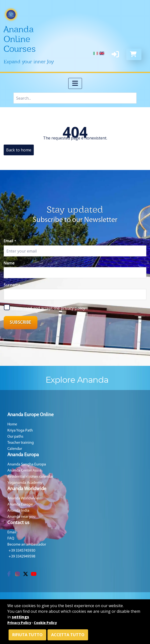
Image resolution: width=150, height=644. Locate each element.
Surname (12, 285)
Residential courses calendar (30, 477)
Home (12, 424)
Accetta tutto (68, 635)
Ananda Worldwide (23, 498)
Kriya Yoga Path (20, 431)
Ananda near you (21, 517)
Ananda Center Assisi (24, 471)
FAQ (11, 538)
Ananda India (18, 511)
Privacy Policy (19, 623)
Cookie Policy (45, 623)
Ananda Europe (20, 505)
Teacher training (21, 443)
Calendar (15, 449)
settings (20, 617)
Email (10, 241)
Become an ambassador (27, 545)
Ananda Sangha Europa (27, 465)
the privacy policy (69, 308)
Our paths (15, 437)
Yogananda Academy (25, 483)
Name (9, 263)
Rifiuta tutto (27, 635)
